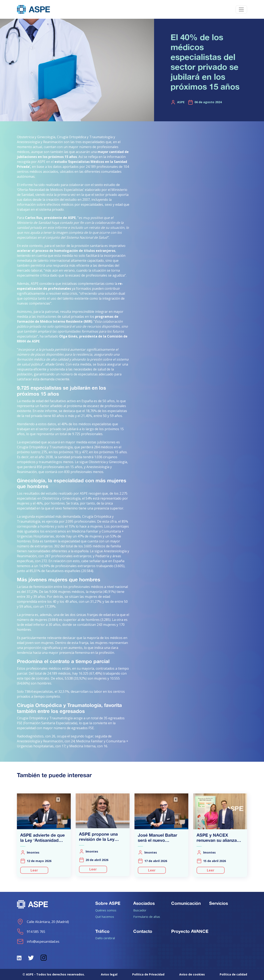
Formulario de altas (147, 917)
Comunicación (186, 903)
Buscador (140, 910)
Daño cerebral (105, 938)
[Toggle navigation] (241, 9)
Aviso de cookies (192, 974)
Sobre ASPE (108, 903)
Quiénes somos (106, 910)
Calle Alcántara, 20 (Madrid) (43, 922)
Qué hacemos (105, 917)
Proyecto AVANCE (190, 931)
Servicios (219, 903)
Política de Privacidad (148, 974)
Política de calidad (233, 974)
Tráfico (102, 931)
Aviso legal (109, 974)
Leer (34, 870)
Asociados (144, 903)
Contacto (143, 931)
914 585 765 (31, 932)
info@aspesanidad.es (38, 941)
